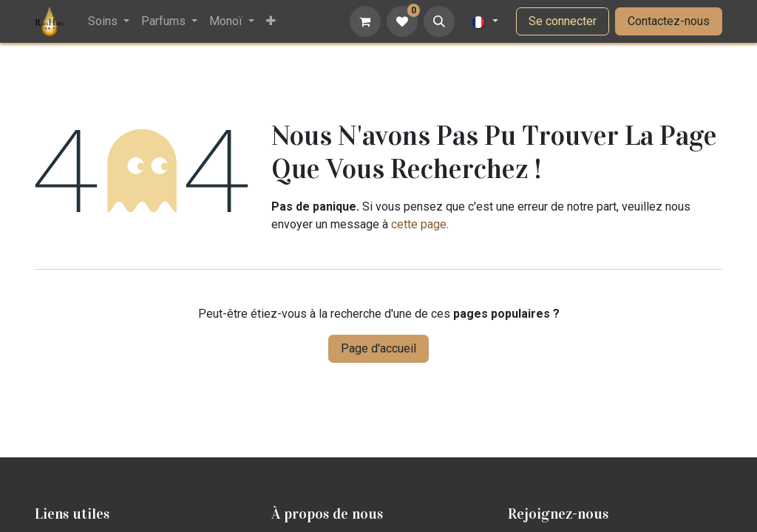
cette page (419, 224)
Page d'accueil (378, 348)
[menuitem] (109, 21)
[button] (439, 21)
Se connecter (563, 21)
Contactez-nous (669, 21)
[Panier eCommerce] (365, 21)
